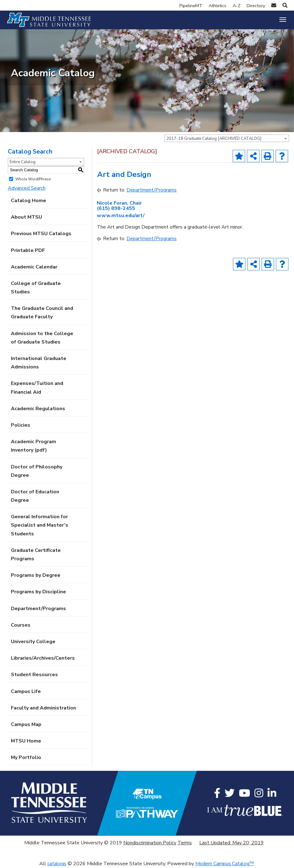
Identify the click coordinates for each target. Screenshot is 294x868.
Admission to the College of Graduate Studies (42, 338)
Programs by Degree (36, 575)
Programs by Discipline (38, 592)
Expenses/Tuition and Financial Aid (37, 388)
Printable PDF (28, 250)
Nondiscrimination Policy (150, 843)
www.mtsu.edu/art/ (121, 216)
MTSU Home (26, 741)
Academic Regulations (38, 409)
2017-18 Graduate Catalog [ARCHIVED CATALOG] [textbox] (214, 139)
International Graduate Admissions (39, 363)
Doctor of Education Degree (35, 496)
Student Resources (34, 675)
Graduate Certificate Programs (36, 555)
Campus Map (26, 724)
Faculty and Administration (43, 708)
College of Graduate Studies (36, 288)
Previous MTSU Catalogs (41, 234)
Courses (21, 625)
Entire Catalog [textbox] (23, 162)
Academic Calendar (34, 267)
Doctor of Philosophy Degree (37, 471)
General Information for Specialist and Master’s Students (40, 525)
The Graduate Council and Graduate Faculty (42, 313)
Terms (185, 843)
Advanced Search (27, 188)
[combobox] (227, 138)
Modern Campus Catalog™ (225, 864)
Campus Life (26, 691)
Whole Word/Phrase (33, 179)
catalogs (57, 864)
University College (33, 642)
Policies (21, 425)
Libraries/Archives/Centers (43, 658)
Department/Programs (38, 609)
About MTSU (26, 217)
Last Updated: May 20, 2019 (232, 843)
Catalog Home (28, 201)
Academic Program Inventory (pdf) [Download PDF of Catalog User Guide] (33, 446)
